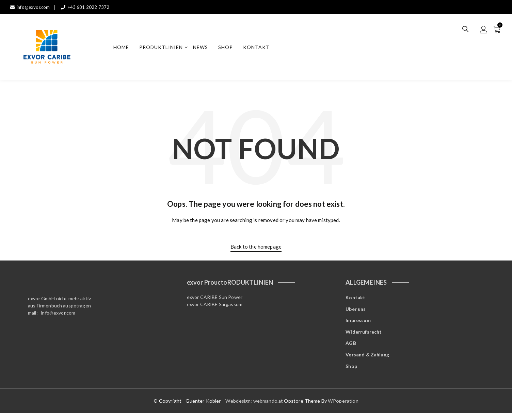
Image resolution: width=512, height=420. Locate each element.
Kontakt (259, 48)
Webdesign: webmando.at (255, 408)
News (203, 48)
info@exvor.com (31, 7)
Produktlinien (163, 48)
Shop (228, 48)
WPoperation (343, 408)
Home (124, 48)
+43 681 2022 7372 (87, 7)
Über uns (356, 312)
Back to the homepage (256, 249)
